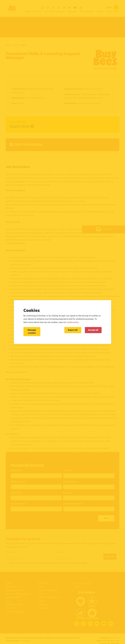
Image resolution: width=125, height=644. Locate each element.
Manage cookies (32, 331)
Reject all (73, 330)
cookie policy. (73, 322)
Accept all (93, 330)
